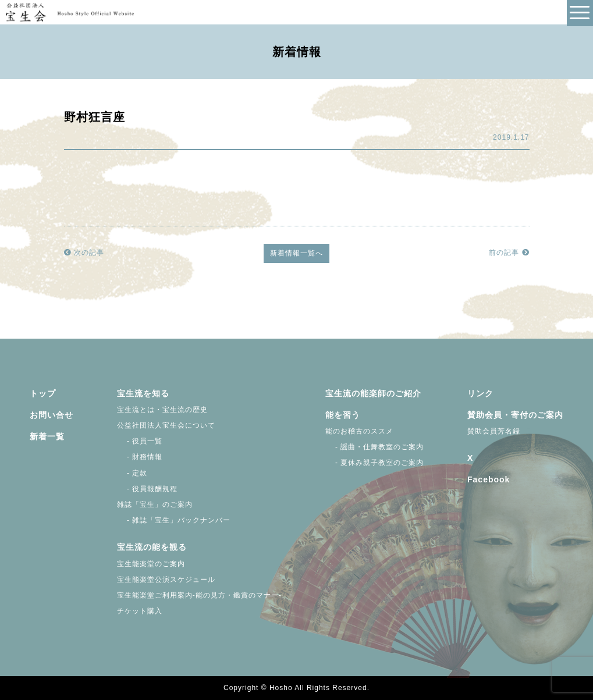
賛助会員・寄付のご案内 (515, 415)
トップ (43, 393)
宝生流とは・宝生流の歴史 (162, 410)
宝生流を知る (143, 393)
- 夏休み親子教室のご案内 (375, 463)
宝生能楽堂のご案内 (151, 564)
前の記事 (509, 253)
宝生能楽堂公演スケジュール (166, 580)
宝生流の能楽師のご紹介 (373, 393)
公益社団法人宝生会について (166, 425)
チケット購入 (140, 611)
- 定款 (132, 473)
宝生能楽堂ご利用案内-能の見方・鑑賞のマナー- (199, 595)
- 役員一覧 (140, 441)
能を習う (343, 415)
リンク (480, 393)
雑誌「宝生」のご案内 (155, 504)
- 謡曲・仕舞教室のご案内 (375, 447)
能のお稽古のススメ (359, 431)
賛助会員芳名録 (494, 431)
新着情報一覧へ (296, 253)
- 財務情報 (140, 457)
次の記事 (84, 253)
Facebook (489, 479)
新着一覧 (47, 436)
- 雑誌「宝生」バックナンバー (174, 520)
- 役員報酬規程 (148, 489)
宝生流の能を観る (152, 547)
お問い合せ (52, 415)
